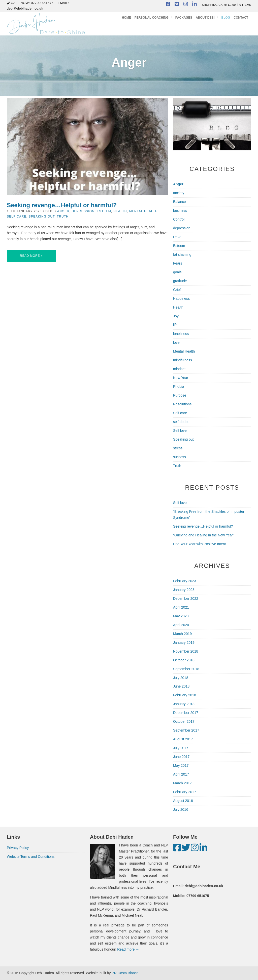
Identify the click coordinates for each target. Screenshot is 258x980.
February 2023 (185, 581)
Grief (177, 290)
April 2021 (181, 607)
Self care (17, 217)
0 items (245, 5)
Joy (176, 316)
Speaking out (42, 217)
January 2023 (184, 590)
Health (120, 211)
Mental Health (143, 211)
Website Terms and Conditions (31, 857)
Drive (177, 237)
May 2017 (181, 765)
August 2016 (183, 801)
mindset (179, 369)
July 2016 (181, 809)
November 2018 (186, 651)
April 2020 (181, 625)
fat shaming (182, 254)
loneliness (181, 334)
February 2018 (185, 695)
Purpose (180, 395)
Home (126, 18)
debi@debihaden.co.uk (25, 8)
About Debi (205, 18)
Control (179, 219)
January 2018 (184, 704)
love (176, 343)
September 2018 (186, 669)
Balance (180, 202)
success (180, 457)
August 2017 (183, 739)
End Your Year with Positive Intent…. (202, 544)
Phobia (179, 387)
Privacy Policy (18, 848)
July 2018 (181, 678)
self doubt (181, 422)
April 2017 (181, 774)
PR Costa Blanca (125, 973)
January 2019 (184, 643)
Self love (180, 431)
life (175, 325)
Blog (226, 18)
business (180, 210)
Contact (241, 18)
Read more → (128, 949)
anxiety (179, 193)
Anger (63, 211)
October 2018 (184, 660)
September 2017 (186, 730)
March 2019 (182, 634)
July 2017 (181, 748)
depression (83, 211)
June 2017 (181, 757)
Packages (184, 18)
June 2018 (181, 686)
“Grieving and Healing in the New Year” (204, 535)
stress (178, 448)
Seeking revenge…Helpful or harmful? (62, 205)
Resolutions (182, 404)
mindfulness (183, 360)
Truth (63, 217)
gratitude (180, 281)
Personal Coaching (152, 18)
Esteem (104, 211)
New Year (181, 378)
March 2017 (182, 783)
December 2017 (186, 713)
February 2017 (185, 792)
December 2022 (186, 599)
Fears (178, 263)
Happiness (181, 299)
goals (177, 272)
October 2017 (184, 721)
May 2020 (181, 616)
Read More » (31, 256)
